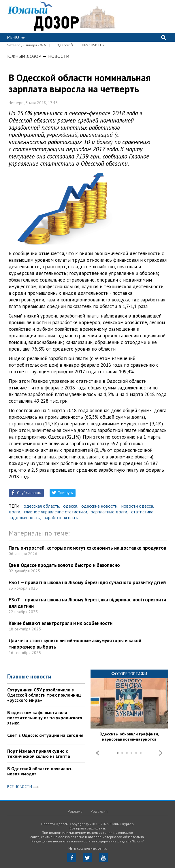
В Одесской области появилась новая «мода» (40, 771)
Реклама (75, 811)
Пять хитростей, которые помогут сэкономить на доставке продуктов (87, 548)
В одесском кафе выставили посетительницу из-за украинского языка (45, 718)
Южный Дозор (24, 56)
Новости (59, 56)
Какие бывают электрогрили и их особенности (61, 623)
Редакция (99, 811)
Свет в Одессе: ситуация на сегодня (45, 735)
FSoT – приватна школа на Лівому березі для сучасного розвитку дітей (87, 582)
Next (161, 753)
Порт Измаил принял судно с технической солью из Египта (39, 754)
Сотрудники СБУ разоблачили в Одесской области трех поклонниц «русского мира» (44, 695)
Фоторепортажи (129, 674)
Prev (98, 753)
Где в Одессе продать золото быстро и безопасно (64, 565)
